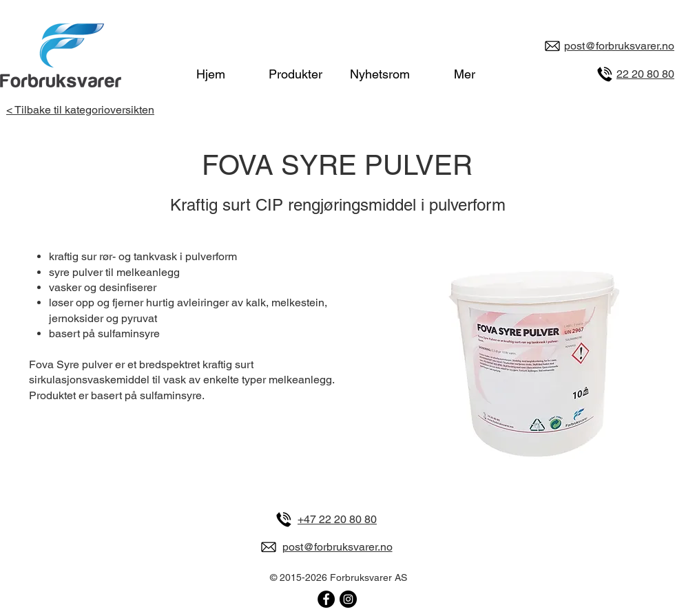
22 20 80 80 (645, 74)
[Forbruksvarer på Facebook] (326, 599)
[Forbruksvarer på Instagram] (348, 599)
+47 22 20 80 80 (337, 519)
